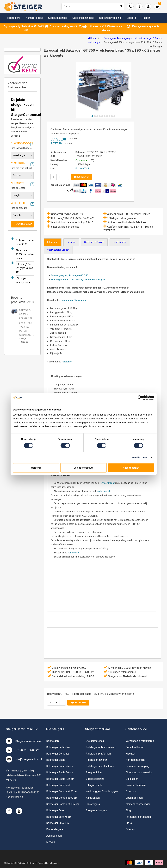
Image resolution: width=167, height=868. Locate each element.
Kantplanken (93, 798)
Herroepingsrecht (136, 760)
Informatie (53, 242)
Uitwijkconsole (94, 785)
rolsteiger (67, 362)
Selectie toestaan (83, 468)
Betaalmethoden (135, 747)
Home (92, 38)
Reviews (71, 242)
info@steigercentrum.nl (24, 759)
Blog (128, 810)
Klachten (130, 754)
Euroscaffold (82, 169)
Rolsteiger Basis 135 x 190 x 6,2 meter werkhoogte (78, 280)
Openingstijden (134, 798)
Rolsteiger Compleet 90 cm (62, 798)
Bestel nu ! (81, 177)
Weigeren (36, 468)
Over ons (131, 791)
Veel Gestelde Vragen (58, 250)
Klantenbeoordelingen (138, 804)
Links (129, 823)
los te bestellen (104, 491)
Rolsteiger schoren (97, 760)
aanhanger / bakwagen (74, 300)
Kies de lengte (22, 185)
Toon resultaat (24, 224)
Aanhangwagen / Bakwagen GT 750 (69, 275)
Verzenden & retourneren (140, 741)
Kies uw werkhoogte (22, 145)
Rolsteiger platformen (98, 754)
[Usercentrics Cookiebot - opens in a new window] (140, 398)
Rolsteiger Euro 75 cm (59, 817)
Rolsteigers (14, 18)
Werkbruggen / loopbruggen (102, 791)
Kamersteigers (34, 18)
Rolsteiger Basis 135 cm (60, 779)
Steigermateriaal (58, 18)
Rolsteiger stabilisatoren (100, 766)
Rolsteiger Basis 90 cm (60, 773)
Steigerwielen (94, 773)
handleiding (74, 553)
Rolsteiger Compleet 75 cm (62, 791)
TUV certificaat (107, 483)
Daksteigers (93, 804)
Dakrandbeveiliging (110, 18)
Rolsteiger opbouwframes (101, 747)
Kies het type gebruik (22, 165)
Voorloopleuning (95, 779)
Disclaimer (132, 779)
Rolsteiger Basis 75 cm (60, 766)
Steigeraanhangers (83, 18)
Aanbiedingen (54, 836)
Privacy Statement (136, 785)
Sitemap (130, 829)
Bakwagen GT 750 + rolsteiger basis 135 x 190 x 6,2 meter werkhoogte (27, 323)
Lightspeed (54, 863)
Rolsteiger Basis (56, 760)
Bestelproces (120, 242)
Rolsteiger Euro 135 (58, 823)
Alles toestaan (131, 468)
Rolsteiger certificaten (138, 817)
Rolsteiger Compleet (58, 785)
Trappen (146, 18)
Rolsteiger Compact (58, 754)
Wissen (30, 302)
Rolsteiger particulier (58, 747)
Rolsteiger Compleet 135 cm (63, 804)
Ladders (131, 18)
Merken (51, 842)
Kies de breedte (22, 205)
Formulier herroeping (137, 766)
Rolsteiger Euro (55, 810)
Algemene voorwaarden (139, 773)
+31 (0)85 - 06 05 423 (23, 750)
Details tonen (140, 457)
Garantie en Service (94, 242)
